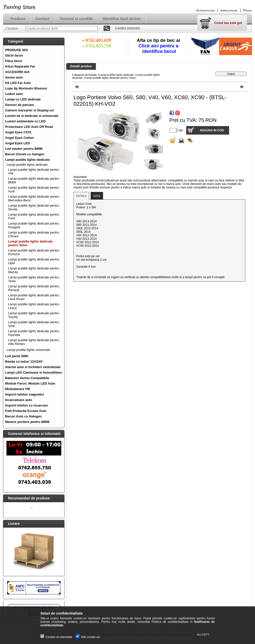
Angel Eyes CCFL (19, 132)
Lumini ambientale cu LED (26, 121)
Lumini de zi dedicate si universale (32, 116)
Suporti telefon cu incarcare (27, 405)
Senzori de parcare (20, 105)
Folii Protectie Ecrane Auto (26, 411)
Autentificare (205, 10)
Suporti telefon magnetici (25, 394)
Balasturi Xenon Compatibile (27, 378)
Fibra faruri (14, 61)
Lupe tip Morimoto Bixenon (26, 88)
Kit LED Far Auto (18, 83)
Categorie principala (84, 75)
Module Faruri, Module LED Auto (30, 383)
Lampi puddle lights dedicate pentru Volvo (110, 78)
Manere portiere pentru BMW (27, 422)
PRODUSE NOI (17, 50)
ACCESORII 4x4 (17, 72)
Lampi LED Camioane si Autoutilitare (34, 372)
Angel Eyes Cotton (20, 138)
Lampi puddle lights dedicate (28, 160)
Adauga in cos (212, 130)
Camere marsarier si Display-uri (30, 110)
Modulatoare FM (18, 389)
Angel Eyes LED (18, 143)
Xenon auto (14, 77)
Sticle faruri (14, 55)
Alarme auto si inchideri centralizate (33, 367)
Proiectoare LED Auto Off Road (29, 127)
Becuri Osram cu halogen (25, 154)
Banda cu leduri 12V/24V (24, 362)
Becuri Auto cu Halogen (24, 416)
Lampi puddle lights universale (29, 350)
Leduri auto (14, 94)
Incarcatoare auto (19, 400)
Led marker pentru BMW (24, 149)
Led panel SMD (17, 356)
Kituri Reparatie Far (20, 66)
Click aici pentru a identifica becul (159, 48)
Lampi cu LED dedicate (23, 99)
